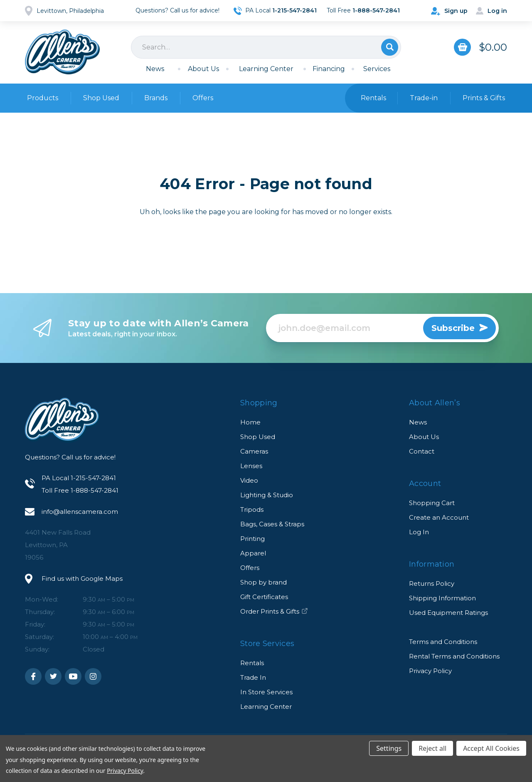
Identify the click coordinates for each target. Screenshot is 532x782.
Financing (329, 69)
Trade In (253, 677)
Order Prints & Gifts (274, 611)
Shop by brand (264, 582)
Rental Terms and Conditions (454, 656)
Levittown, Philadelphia (70, 11)
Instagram (93, 676)
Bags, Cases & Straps (272, 524)
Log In (419, 532)
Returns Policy (432, 583)
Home (250, 422)
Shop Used (101, 98)
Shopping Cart (432, 503)
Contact (422, 451)
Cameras (254, 451)
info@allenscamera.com (80, 512)
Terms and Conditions (443, 642)
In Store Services (266, 692)
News (155, 69)
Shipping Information (442, 598)
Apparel (253, 553)
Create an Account (439, 517)
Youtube (73, 676)
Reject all (432, 748)
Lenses (251, 466)
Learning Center (266, 69)
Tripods (252, 509)
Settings (389, 748)
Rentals (252, 663)
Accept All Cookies (491, 748)
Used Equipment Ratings (448, 613)
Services (377, 69)
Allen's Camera (62, 52)
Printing (252, 539)
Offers (203, 98)
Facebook (33, 676)
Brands (156, 98)
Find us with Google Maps (82, 578)
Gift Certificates (264, 597)
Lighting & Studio (267, 495)
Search (390, 47)
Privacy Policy (430, 671)
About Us (203, 69)
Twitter (53, 676)
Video (249, 480)
